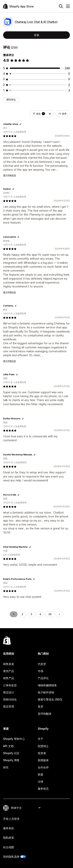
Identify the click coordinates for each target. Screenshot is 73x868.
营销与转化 (10, 699)
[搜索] (61, 6)
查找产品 (9, 671)
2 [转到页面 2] (22, 614)
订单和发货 (10, 685)
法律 (40, 781)
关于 (40, 739)
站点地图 (9, 847)
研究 (6, 767)
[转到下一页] (59, 614)
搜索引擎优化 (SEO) (50, 699)
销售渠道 (9, 664)
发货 (40, 706)
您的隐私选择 (11, 857)
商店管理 (9, 706)
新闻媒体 (43, 760)
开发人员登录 (11, 819)
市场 (40, 671)
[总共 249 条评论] (67, 68)
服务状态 (43, 789)
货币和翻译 (45, 714)
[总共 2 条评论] (69, 85)
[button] (50, 114)
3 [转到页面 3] (31, 614)
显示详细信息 (10, 175)
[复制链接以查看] (20, 124)
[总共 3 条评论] (69, 90)
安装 (37, 35)
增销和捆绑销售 (47, 685)
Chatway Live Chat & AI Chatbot (36, 22)
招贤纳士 (43, 746)
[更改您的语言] (26, 808)
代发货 (42, 664)
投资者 (42, 753)
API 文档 (8, 746)
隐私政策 (9, 838)
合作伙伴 (43, 767)
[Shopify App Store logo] (18, 6)
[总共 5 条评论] (69, 74)
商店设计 (9, 692)
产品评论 (43, 678)
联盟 (40, 774)
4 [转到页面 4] (40, 614)
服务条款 (9, 828)
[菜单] (68, 6)
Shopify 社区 (11, 753)
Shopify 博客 (11, 760)
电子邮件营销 (46, 692)
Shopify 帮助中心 (14, 739)
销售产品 (9, 678)
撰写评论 (11, 100)
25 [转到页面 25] (50, 614)
